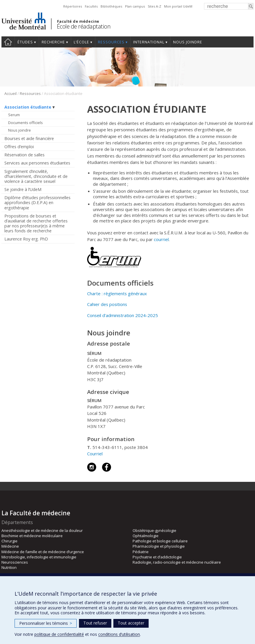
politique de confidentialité (59, 634)
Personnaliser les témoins (46, 623)
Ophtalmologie (146, 536)
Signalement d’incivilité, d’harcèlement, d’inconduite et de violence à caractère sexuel (36, 176)
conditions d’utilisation (119, 634)
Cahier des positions (107, 304)
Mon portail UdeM (178, 6)
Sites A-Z (154, 6)
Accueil (8, 42)
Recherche (53, 42)
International (149, 42)
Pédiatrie (141, 552)
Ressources (111, 42)
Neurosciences (15, 562)
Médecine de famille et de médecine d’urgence (43, 552)
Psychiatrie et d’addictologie (157, 557)
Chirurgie (9, 541)
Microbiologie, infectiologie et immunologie (39, 557)
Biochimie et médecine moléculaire (32, 536)
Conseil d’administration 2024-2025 (123, 315)
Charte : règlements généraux (117, 293)
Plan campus (135, 6)
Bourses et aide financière (29, 138)
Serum (14, 115)
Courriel (95, 454)
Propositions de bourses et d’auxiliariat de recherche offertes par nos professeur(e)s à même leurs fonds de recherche (36, 223)
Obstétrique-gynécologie (154, 530)
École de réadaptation (84, 26)
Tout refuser (95, 623)
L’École (81, 42)
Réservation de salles (24, 155)
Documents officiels (25, 123)
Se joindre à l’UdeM (23, 189)
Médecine (10, 546)
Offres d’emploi (19, 147)
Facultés (91, 6)
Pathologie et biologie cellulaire (160, 541)
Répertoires (73, 6)
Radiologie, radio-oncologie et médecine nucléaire (177, 562)
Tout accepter (131, 623)
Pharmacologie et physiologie (159, 546)
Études (25, 42)
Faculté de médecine (78, 21)
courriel (161, 239)
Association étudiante (28, 107)
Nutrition (9, 567)
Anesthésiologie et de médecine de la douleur (42, 530)
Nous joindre (188, 42)
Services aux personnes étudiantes (37, 163)
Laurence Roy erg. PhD (26, 239)
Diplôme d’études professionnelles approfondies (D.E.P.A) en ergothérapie (37, 202)
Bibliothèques (111, 6)
